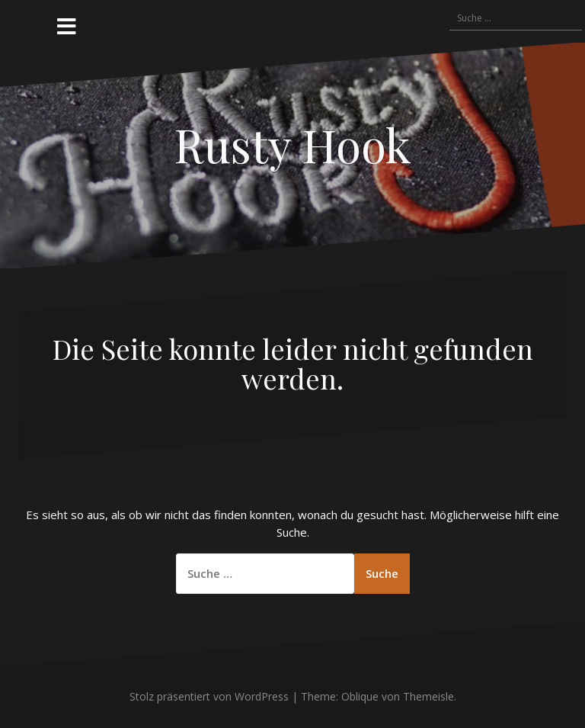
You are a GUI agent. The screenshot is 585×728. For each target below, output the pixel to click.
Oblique (360, 696)
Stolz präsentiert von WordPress (209, 696)
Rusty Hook (292, 144)
